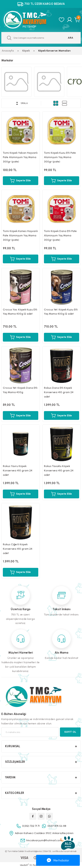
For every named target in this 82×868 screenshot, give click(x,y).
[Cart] (78, 20)
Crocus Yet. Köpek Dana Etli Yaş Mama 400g (20, 390)
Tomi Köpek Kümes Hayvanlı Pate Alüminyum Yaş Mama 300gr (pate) (20, 235)
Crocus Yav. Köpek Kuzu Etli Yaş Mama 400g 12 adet (20, 312)
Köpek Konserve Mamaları (54, 51)
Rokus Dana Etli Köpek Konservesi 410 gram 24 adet (59, 392)
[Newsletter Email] (30, 732)
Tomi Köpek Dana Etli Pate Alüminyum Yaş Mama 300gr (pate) (60, 235)
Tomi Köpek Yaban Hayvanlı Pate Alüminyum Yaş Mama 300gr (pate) (20, 157)
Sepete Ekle (20, 181)
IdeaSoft (24, 865)
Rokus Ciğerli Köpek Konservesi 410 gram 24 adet (18, 549)
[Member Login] (70, 20)
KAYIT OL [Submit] (70, 732)
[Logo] (29, 20)
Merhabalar (58, 860)
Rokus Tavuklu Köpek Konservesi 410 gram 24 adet (59, 471)
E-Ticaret (35, 865)
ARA (71, 38)
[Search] (41, 38)
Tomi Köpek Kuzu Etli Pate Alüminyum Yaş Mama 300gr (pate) (60, 157)
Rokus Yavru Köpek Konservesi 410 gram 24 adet (18, 471)
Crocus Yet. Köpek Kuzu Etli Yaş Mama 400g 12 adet (61, 312)
